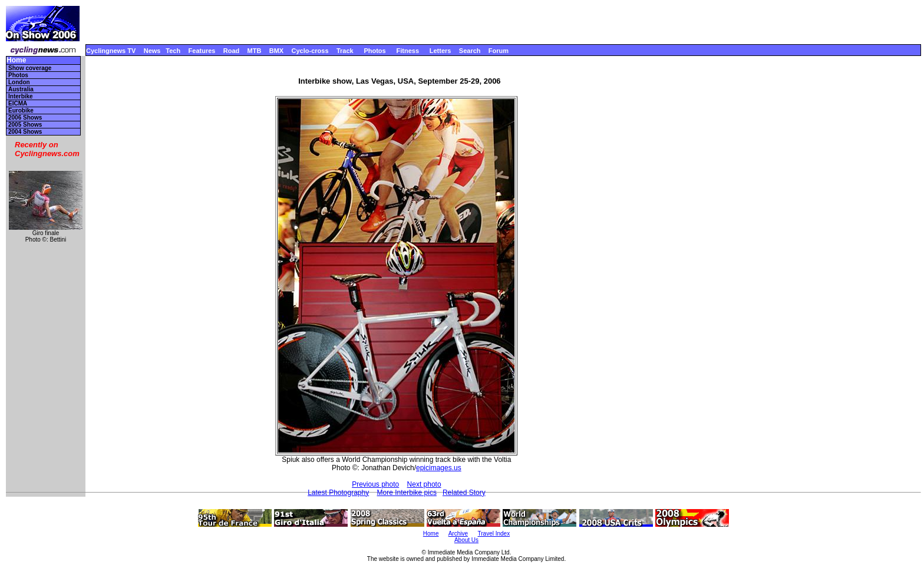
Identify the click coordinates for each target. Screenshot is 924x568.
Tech (173, 51)
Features (202, 51)
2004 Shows (25, 132)
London (19, 82)
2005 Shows (25, 125)
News (152, 51)
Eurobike (21, 110)
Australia (21, 89)
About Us (466, 540)
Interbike (21, 96)
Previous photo (375, 484)
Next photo (424, 484)
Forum (499, 51)
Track (345, 51)
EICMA (18, 103)
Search (470, 51)
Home (16, 60)
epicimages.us (439, 468)
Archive (458, 534)
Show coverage (30, 68)
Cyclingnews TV (111, 51)
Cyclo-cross (310, 51)
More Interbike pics (407, 493)
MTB (255, 51)
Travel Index (494, 534)
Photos (374, 51)
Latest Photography (338, 493)
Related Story (464, 493)
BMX (276, 51)
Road (232, 51)
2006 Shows (25, 118)
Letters (440, 51)
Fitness (407, 51)
